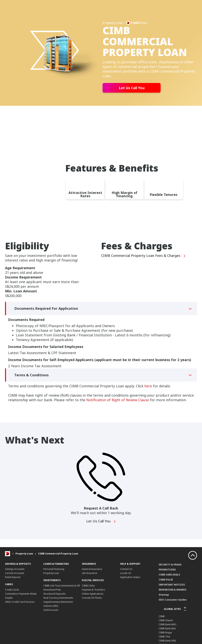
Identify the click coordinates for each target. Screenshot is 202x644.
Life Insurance (90, 573)
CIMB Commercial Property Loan (58, 554)
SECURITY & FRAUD (170, 564)
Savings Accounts (15, 569)
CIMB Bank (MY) (167, 624)
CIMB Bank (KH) (167, 628)
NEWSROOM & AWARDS (172, 589)
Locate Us (126, 573)
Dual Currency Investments (58, 598)
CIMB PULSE (166, 579)
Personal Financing (54, 569)
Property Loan (24, 554)
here (148, 386)
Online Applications (93, 594)
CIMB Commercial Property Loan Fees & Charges (144, 256)
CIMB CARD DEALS (169, 574)
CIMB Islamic (166, 620)
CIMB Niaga (165, 632)
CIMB (162, 616)
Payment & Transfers (93, 590)
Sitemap (164, 594)
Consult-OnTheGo (92, 598)
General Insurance (92, 569)
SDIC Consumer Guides (173, 600)
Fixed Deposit (13, 577)
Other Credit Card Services (20, 602)
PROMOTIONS (167, 569)
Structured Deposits (55, 594)
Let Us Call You (132, 88)
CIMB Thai (164, 636)
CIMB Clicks (88, 586)
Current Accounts (15, 573)
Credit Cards (12, 590)
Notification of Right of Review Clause (118, 400)
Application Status (130, 577)
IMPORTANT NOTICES (172, 584)
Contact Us (126, 569)
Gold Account (51, 610)
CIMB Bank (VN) (167, 640)
